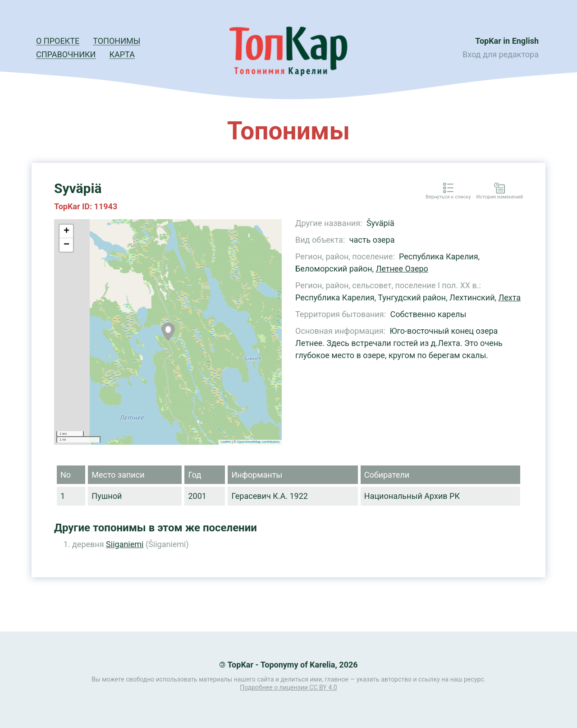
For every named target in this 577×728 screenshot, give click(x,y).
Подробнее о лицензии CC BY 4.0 (288, 687)
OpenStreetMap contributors (258, 442)
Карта (122, 54)
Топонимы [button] (117, 41)
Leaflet (226, 442)
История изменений (500, 197)
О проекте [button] (58, 41)
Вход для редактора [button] (501, 54)
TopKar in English (507, 41)
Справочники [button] (66, 54)
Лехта (510, 297)
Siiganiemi (125, 544)
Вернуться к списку (448, 197)
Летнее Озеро (402, 269)
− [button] (66, 245)
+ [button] (66, 231)
